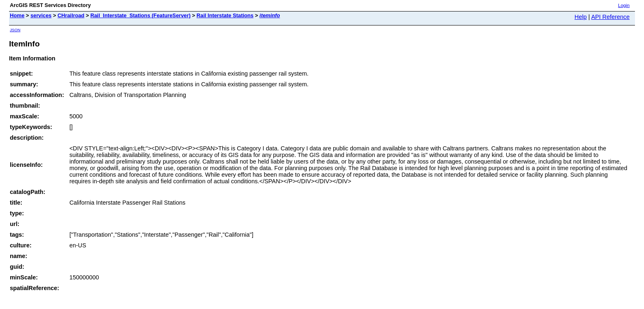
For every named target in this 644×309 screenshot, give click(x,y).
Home (17, 15)
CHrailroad (71, 15)
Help (581, 17)
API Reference (610, 17)
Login (624, 5)
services (41, 15)
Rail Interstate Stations (225, 15)
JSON (15, 30)
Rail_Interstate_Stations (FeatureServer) (140, 15)
